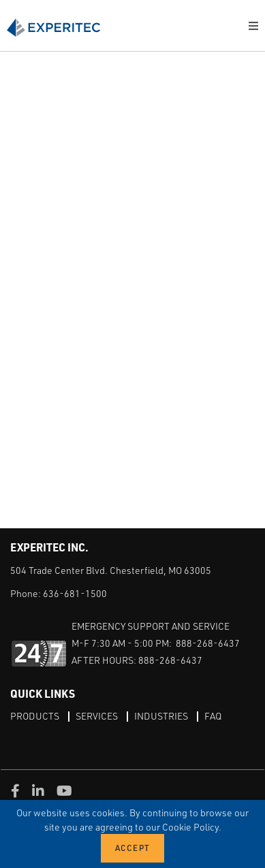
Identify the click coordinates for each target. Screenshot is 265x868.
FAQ (213, 716)
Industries (161, 716)
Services (97, 716)
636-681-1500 (75, 593)
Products (35, 716)
